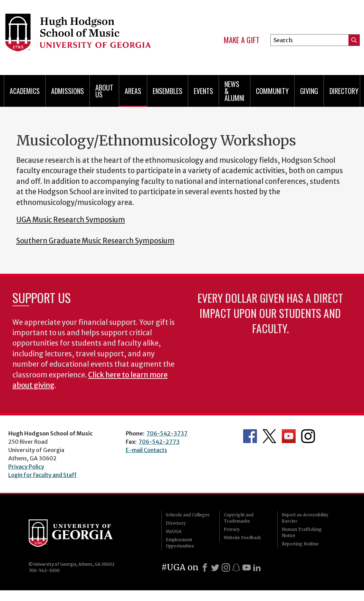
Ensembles (167, 91)
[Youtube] (247, 567)
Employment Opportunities (180, 543)
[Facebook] (205, 567)
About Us (104, 91)
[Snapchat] (236, 567)
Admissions (68, 91)
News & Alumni (234, 91)
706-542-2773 (159, 442)
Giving (309, 91)
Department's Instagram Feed (308, 436)
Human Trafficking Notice (302, 532)
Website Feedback (242, 538)
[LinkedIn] (257, 567)
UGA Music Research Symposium (71, 220)
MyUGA (174, 531)
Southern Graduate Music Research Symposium (95, 241)
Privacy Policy (26, 467)
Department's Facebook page (250, 436)
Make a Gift (242, 40)
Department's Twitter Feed (269, 436)
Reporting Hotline (300, 544)
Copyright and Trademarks (239, 518)
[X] (215, 567)
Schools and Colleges (188, 515)
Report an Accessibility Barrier (305, 518)
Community (272, 91)
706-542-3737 (167, 433)
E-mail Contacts (146, 450)
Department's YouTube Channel (289, 436)
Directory (344, 91)
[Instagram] (226, 567)
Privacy (232, 529)
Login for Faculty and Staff (42, 475)
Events (203, 91)
